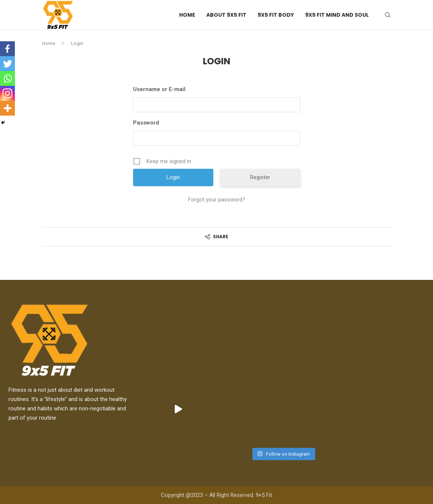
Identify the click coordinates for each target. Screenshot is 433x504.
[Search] (388, 15)
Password (146, 123)
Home (187, 15)
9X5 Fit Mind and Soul (337, 15)
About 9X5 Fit (226, 15)
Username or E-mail (159, 89)
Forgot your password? (217, 200)
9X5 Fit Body (276, 15)
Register (260, 177)
